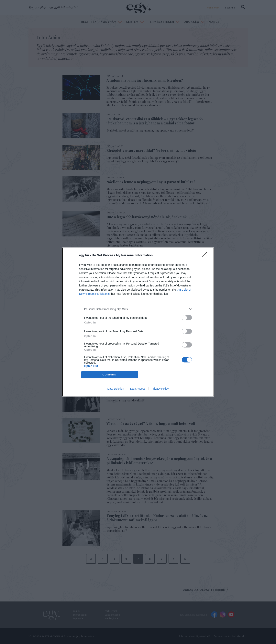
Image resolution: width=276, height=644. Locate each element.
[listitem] (138, 309)
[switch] (187, 318)
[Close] (206, 256)
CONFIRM (110, 375)
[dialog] (138, 322)
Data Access (138, 389)
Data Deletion (116, 389)
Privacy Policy (160, 389)
